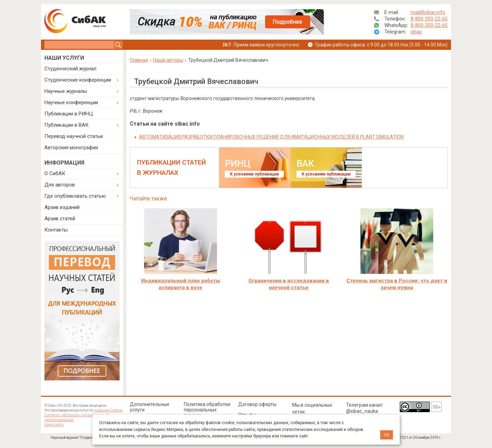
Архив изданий (62, 207)
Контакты (56, 230)
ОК (387, 435)
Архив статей (60, 219)
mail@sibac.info (428, 12)
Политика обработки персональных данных (207, 410)
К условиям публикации (254, 174)
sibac (416, 32)
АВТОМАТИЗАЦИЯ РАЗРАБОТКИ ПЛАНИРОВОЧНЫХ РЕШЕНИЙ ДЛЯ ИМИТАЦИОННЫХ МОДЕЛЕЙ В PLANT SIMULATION (271, 137)
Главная (139, 60)
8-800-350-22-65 (429, 19)
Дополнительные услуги (150, 407)
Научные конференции (71, 102)
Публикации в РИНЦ (69, 114)
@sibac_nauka (362, 411)
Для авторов (60, 185)
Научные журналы (66, 91)
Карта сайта (54, 425)
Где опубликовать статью (75, 196)
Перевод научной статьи (74, 136)
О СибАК (55, 173)
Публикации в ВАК (66, 125)
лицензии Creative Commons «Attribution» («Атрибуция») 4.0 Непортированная (84, 415)
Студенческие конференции (78, 80)
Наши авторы (168, 60)
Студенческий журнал (70, 69)
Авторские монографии (71, 148)
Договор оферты (257, 404)
